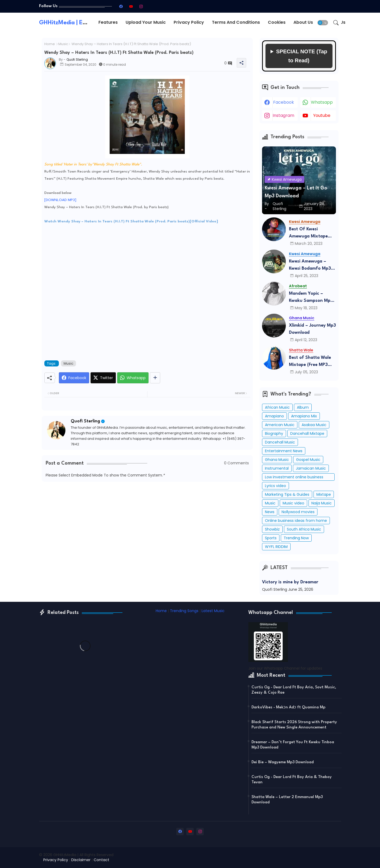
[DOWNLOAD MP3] (60, 200)
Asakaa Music (314, 425)
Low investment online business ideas (294, 478)
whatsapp (322, 102)
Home (50, 44)
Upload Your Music (146, 22)
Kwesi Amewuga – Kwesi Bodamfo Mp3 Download (310, 266)
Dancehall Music (280, 442)
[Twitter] (103, 378)
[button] (323, 23)
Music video (293, 503)
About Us (303, 22)
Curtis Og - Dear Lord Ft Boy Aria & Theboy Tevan (292, 780)
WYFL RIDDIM (276, 547)
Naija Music (322, 503)
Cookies (277, 22)
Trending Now (296, 538)
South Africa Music (304, 529)
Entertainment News (284, 451)
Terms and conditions (236, 22)
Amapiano (274, 416)
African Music (277, 407)
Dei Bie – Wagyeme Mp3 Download (283, 762)
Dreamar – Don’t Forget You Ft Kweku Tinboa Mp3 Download (293, 745)
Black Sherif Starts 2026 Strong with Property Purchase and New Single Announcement (294, 725)
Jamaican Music (311, 468)
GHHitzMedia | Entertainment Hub (85, 23)
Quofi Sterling (85, 421)
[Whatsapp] (133, 378)
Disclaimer (81, 860)
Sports (271, 538)
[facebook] (121, 6)
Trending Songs (184, 611)
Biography (274, 433)
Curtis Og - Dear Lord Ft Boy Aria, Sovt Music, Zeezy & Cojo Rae (294, 690)
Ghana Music (277, 460)
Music (63, 44)
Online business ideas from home (296, 521)
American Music (280, 425)
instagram (283, 115)
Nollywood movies (298, 512)
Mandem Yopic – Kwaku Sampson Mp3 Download (311, 298)
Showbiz (272, 529)
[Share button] (155, 378)
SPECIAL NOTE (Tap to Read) (302, 56)
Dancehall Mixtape (307, 433)
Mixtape (324, 494)
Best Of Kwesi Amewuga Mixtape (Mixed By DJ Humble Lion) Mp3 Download (311, 233)
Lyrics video (275, 486)
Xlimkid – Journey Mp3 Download (312, 329)
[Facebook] (74, 378)
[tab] (108, 23)
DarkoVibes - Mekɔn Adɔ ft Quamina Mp (288, 707)
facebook (284, 102)
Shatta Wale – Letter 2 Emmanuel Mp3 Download (287, 800)
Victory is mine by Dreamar (290, 582)
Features (108, 22)
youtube (322, 115)
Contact (101, 860)
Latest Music (213, 611)
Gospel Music (308, 460)
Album (303, 407)
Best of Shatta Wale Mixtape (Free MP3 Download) (310, 362)
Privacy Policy (189, 22)
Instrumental (277, 468)
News (270, 512)
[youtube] (131, 6)
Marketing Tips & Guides (287, 494)
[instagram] (141, 6)
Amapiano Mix (304, 416)
